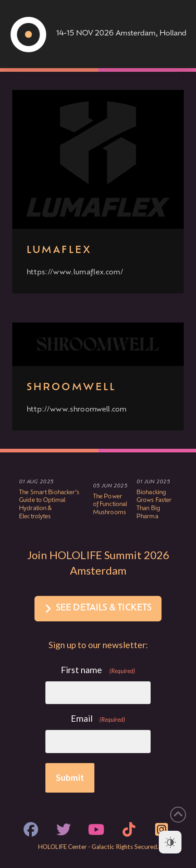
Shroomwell (72, 388)
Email (98, 719)
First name (98, 670)
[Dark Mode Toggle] (170, 842)
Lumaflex (59, 250)
